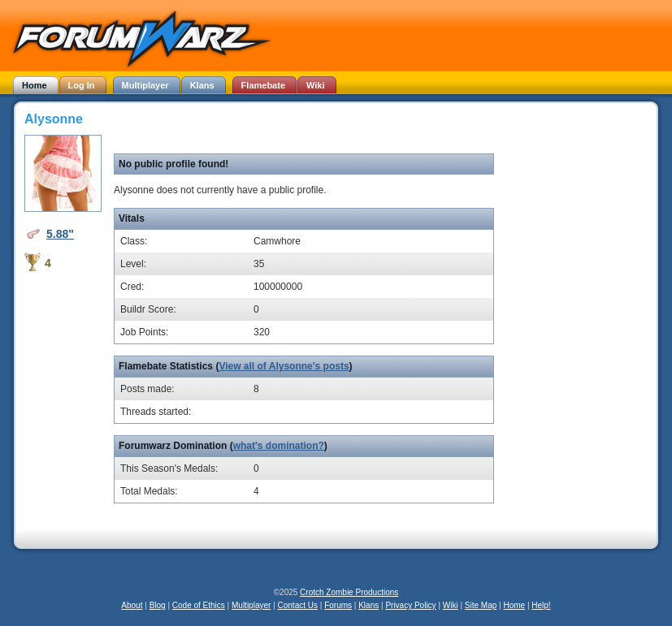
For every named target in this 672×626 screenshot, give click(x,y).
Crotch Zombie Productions (349, 592)
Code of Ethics (199, 605)
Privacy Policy (410, 605)
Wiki (451, 605)
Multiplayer (251, 605)
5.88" (60, 234)
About (132, 605)
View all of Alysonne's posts (284, 366)
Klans (369, 605)
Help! (541, 605)
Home (514, 605)
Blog (158, 605)
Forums (338, 605)
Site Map (481, 605)
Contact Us (298, 605)
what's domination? (279, 446)
